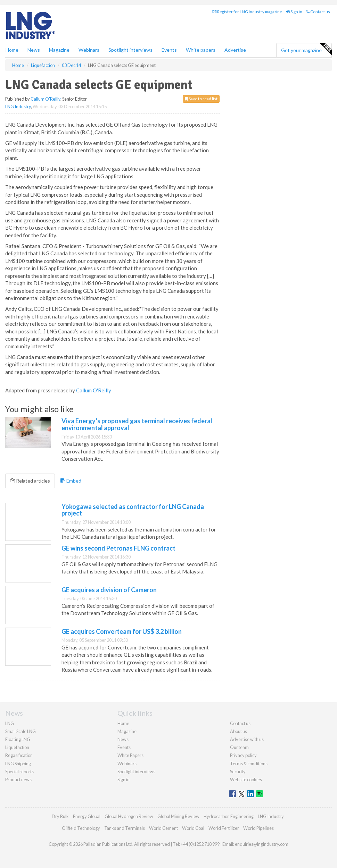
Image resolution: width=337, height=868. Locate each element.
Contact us (318, 12)
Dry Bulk (60, 816)
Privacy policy (243, 755)
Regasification (19, 755)
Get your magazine (306, 49)
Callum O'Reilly (46, 99)
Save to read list (201, 99)
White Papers (130, 755)
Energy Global (87, 816)
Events (169, 50)
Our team (239, 747)
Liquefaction (17, 747)
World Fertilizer (224, 828)
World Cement (163, 828)
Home (12, 50)
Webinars (89, 50)
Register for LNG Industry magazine (247, 12)
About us (239, 731)
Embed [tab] (71, 481)
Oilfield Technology (81, 828)
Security (238, 772)
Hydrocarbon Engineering (229, 816)
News (123, 739)
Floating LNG (18, 739)
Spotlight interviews (130, 50)
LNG (10, 723)
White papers (201, 50)
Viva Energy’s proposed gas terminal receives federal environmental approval (137, 424)
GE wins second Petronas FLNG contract (118, 548)
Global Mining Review (178, 816)
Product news (18, 780)
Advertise (235, 50)
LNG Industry (18, 107)
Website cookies (246, 780)
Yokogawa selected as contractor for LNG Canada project (133, 510)
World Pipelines (258, 828)
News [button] (34, 50)
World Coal (193, 828)
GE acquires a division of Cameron (109, 590)
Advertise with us (247, 739)
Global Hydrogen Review (129, 816)
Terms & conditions (249, 764)
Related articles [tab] (30, 481)
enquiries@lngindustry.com (262, 844)
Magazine (59, 50)
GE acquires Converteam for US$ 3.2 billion (122, 631)
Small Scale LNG (20, 731)
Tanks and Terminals (125, 828)
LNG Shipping (18, 764)
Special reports (19, 772)
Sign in (294, 12)
